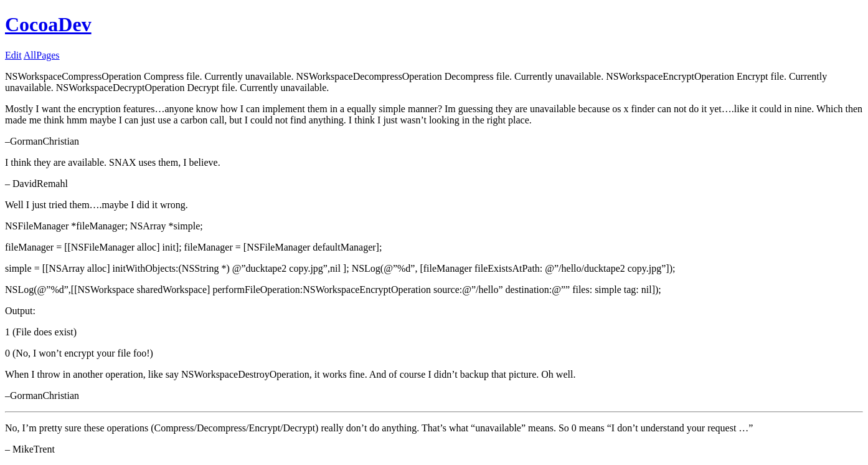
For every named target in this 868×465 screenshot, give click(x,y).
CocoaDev (48, 24)
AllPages (42, 55)
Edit (13, 55)
